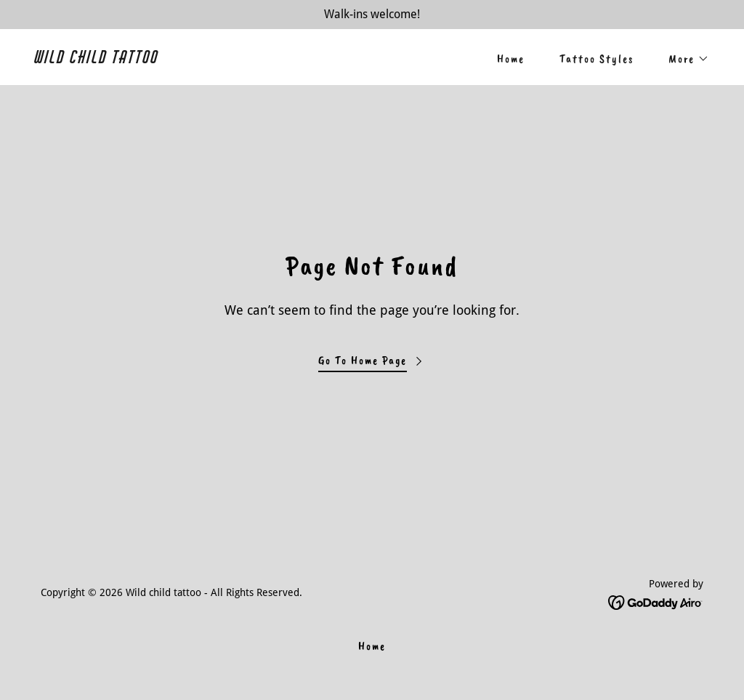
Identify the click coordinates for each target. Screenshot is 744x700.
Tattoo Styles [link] (597, 59)
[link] (198, 59)
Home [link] (511, 59)
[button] (683, 59)
